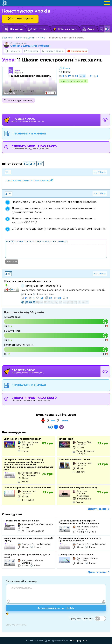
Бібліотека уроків (25, 38)
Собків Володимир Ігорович (30, 46)
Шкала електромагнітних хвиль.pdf (29, 181)
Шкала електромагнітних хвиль (28, 282)
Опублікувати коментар (56, 609)
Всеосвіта (7, 38)
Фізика (42, 38)
